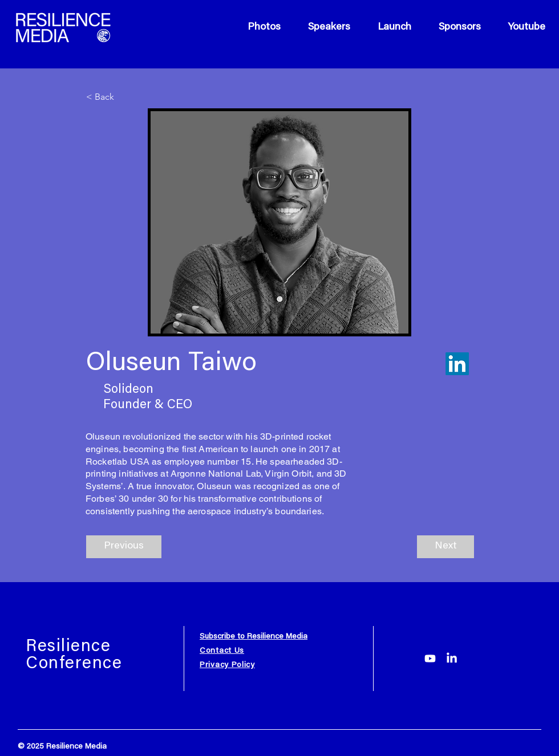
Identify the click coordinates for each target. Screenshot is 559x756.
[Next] (445, 547)
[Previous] (124, 547)
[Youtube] (430, 659)
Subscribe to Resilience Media (254, 637)
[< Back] (124, 97)
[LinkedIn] (452, 659)
